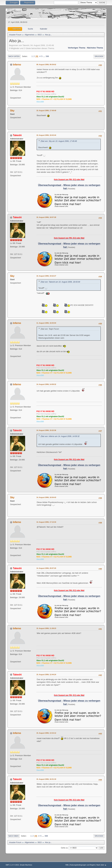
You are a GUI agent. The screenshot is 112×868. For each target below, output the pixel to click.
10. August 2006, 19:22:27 (46, 276)
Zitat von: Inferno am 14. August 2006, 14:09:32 (60, 436)
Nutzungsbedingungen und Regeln (83, 865)
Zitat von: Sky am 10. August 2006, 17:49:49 (59, 141)
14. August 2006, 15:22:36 (46, 430)
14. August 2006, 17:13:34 (46, 522)
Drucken (99, 56)
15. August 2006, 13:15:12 (46, 733)
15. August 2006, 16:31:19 (46, 779)
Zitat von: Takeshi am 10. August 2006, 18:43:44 (60, 282)
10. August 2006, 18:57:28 (46, 217)
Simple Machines (26, 865)
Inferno (17, 65)
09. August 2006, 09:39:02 (46, 65)
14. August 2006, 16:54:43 (46, 497)
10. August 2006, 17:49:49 (46, 111)
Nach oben (13, 836)
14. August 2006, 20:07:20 (46, 568)
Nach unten (14, 56)
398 (47, 56)
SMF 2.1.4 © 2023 (12, 865)
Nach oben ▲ (101, 865)
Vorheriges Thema (77, 48)
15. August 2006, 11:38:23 (46, 628)
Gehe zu (64, 848)
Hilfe (67, 865)
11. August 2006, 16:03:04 (46, 323)
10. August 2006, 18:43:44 (46, 135)
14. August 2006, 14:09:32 (46, 384)
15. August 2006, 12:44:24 (46, 674)
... (44, 56)
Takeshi (17, 135)
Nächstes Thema (95, 48)
